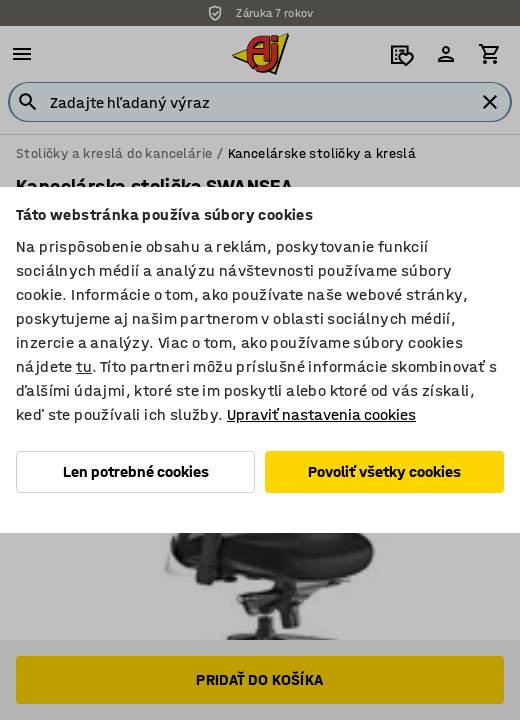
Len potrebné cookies (136, 471)
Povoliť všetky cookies (384, 471)
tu (84, 366)
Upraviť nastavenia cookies (321, 414)
